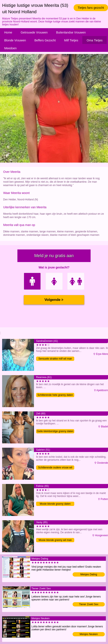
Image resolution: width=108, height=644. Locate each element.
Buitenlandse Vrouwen (71, 32)
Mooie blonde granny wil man (55, 540)
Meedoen (10, 48)
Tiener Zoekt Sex (89, 604)
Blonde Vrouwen (15, 40)
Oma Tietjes (95, 40)
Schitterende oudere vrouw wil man (55, 468)
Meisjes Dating (89, 574)
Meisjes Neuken (89, 634)
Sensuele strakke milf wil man (55, 359)
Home (8, 32)
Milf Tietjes (71, 40)
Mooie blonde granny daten (55, 504)
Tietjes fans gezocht (91, 8)
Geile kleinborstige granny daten (55, 431)
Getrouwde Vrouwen (34, 32)
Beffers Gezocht (45, 40)
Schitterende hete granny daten (55, 395)
